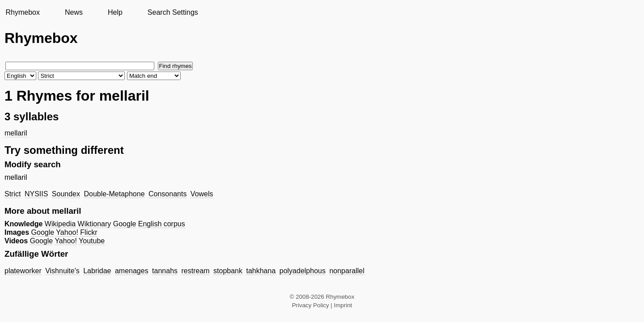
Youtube (92, 241)
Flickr (89, 232)
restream (196, 271)
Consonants (167, 194)
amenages (132, 271)
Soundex (66, 194)
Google (125, 224)
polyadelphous (303, 271)
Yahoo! (67, 232)
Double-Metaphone (114, 194)
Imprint (343, 305)
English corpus (162, 224)
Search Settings (173, 12)
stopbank (228, 271)
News (74, 12)
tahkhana (261, 271)
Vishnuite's (62, 271)
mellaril (16, 133)
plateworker (23, 271)
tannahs (165, 271)
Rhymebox (22, 12)
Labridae (97, 271)
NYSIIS (36, 194)
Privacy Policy (311, 305)
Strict (13, 194)
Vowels (202, 194)
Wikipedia (60, 224)
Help (115, 12)
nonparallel (347, 271)
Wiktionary (95, 224)
